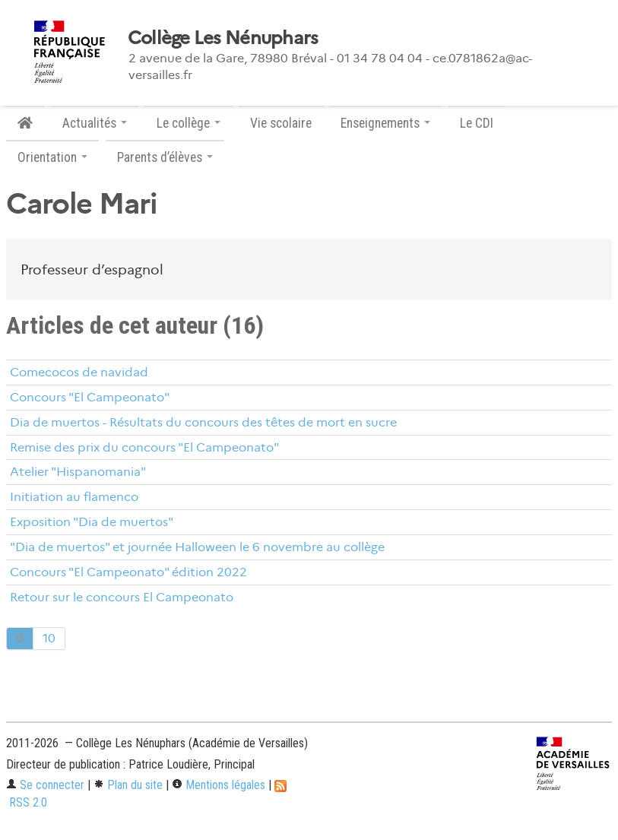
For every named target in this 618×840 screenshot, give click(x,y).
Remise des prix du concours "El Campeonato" (144, 447)
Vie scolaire (281, 123)
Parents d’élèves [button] (165, 157)
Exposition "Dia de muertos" (92, 522)
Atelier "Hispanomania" (78, 472)
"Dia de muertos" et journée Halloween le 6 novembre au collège (197, 547)
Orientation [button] (52, 157)
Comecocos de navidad (79, 372)
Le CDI (477, 123)
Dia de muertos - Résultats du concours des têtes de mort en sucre (203, 422)
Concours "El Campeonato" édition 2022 (128, 572)
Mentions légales (219, 785)
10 (49, 638)
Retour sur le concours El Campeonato (122, 597)
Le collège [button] (189, 123)
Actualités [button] (95, 123)
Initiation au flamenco (74, 497)
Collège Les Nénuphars (223, 38)
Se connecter (45, 785)
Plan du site (128, 785)
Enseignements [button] (385, 123)
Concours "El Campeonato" (90, 397)
